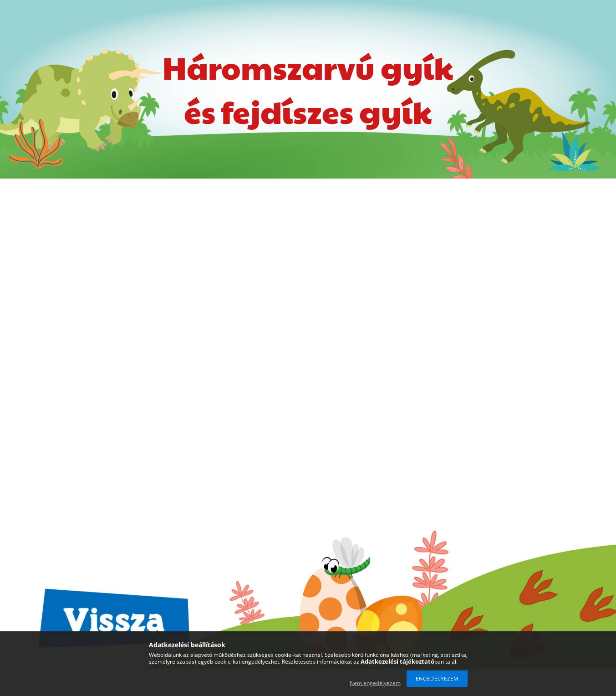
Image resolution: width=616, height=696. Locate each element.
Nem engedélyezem (375, 683)
